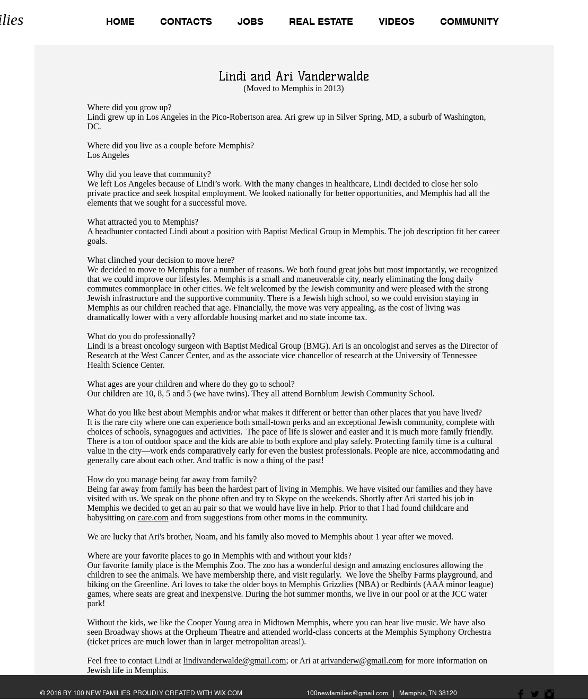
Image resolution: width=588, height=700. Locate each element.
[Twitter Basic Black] (535, 694)
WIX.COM (228, 693)
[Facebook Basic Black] (521, 694)
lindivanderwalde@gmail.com (235, 661)
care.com (153, 517)
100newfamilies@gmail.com (347, 693)
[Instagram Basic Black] (549, 694)
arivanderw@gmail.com (362, 661)
